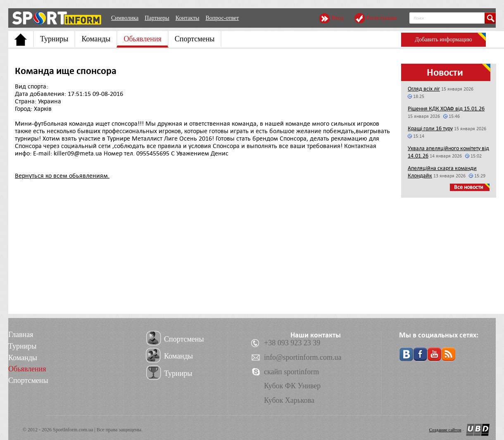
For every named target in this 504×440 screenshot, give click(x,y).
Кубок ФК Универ (292, 386)
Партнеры (157, 18)
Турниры (54, 39)
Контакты (188, 18)
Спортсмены (195, 39)
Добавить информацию (443, 39)
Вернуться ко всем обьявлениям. (62, 176)
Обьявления (142, 39)
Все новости (469, 187)
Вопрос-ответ (222, 18)
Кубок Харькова (289, 400)
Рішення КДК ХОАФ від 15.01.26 (446, 109)
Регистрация (382, 18)
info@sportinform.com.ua (303, 357)
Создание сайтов (445, 430)
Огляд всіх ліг (424, 89)
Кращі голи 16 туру (430, 128)
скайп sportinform (291, 372)
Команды (96, 39)
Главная (21, 335)
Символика (125, 18)
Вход (337, 18)
